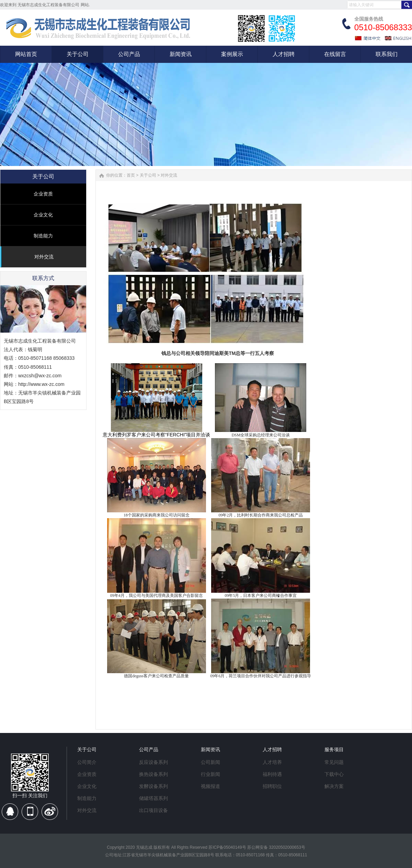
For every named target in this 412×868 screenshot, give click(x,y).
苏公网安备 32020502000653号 (276, 847)
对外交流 (44, 257)
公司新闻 (210, 762)
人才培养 (272, 762)
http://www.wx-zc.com (41, 384)
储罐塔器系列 (153, 798)
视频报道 (210, 786)
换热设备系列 (153, 774)
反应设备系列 (153, 762)
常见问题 (334, 762)
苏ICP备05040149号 (227, 847)
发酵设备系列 (153, 786)
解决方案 (334, 786)
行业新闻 (210, 774)
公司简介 (87, 762)
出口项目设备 (153, 810)
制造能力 (43, 236)
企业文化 (43, 215)
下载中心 (334, 774)
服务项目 (334, 749)
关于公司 (148, 175)
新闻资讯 (210, 749)
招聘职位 (272, 786)
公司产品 (149, 749)
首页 (131, 175)
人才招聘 (272, 749)
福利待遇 (272, 774)
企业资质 (43, 194)
